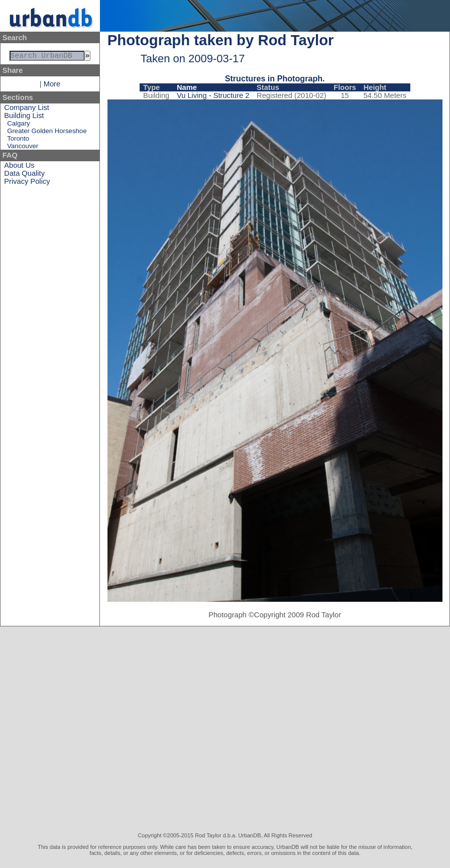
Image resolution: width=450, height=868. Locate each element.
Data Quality (24, 175)
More (52, 86)
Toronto (18, 140)
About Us (19, 167)
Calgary (18, 125)
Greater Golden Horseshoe (47, 133)
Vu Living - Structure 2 (213, 95)
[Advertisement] (97, 729)
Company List (27, 110)
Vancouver (23, 148)
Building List (24, 118)
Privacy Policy (27, 183)
